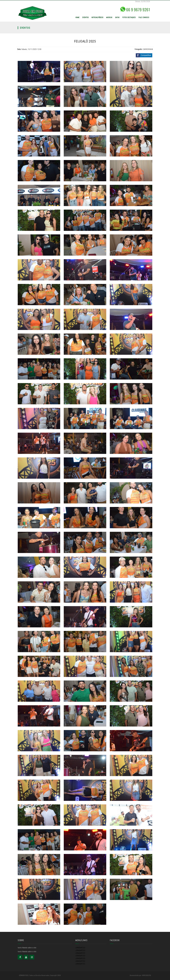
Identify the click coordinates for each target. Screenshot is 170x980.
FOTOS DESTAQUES (129, 17)
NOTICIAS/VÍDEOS (97, 17)
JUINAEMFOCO (80, 948)
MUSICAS (109, 17)
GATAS (117, 17)
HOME (77, 17)
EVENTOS (85, 17)
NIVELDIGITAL (147, 975)
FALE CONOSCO (144, 17)
